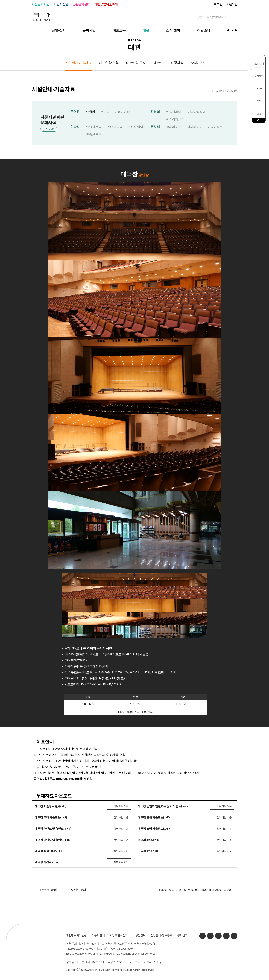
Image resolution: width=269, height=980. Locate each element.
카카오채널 (188, 4)
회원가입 (232, 4)
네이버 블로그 (194, 4)
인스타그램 (204, 4)
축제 (259, 101)
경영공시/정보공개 (161, 935)
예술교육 (119, 30)
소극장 (105, 112)
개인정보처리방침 (76, 935)
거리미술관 (215, 127)
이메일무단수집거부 (119, 935)
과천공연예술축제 (106, 4)
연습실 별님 (135, 127)
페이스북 (209, 4)
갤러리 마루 (174, 127)
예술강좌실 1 (174, 112)
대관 (146, 30)
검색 (234, 17)
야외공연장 (122, 112)
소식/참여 (173, 30)
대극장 (91, 112)
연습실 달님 (115, 127)
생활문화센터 (81, 4)
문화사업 (89, 30)
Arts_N (232, 30)
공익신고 (182, 935)
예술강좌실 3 (175, 119)
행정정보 (140, 935)
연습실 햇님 (94, 127)
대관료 (158, 63)
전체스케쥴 (36, 20)
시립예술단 (61, 4)
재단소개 (204, 30)
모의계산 (197, 63)
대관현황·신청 (109, 63)
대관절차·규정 (136, 63)
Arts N (259, 88)
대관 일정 (48, 20)
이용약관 (97, 935)
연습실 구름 (94, 134)
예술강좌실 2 (196, 112)
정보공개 (259, 114)
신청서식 (177, 63)
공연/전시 (59, 30)
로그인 (218, 4)
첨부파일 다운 (121, 806)
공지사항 (259, 76)
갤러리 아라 (195, 127)
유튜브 (199, 4)
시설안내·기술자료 (78, 63)
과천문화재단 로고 (134, 17)
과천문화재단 (40, 4)
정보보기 (51, 129)
